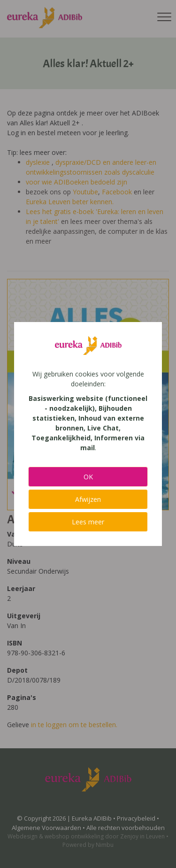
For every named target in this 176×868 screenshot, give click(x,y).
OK (88, 477)
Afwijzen (88, 499)
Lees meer (88, 522)
